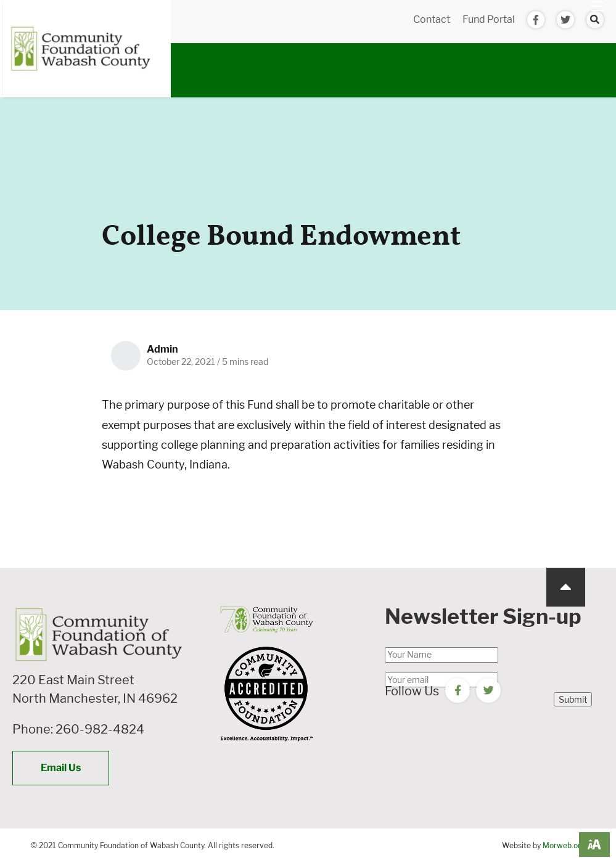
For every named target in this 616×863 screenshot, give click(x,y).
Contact (432, 19)
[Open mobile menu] (598, 6)
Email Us (61, 768)
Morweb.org (564, 845)
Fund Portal (489, 19)
